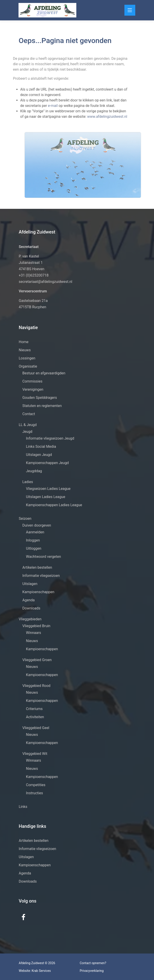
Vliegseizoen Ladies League (48, 489)
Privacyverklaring (92, 971)
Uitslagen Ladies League (46, 497)
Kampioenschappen (38, 592)
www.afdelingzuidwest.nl (98, 117)
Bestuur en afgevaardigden (44, 373)
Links (23, 807)
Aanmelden (35, 532)
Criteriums (34, 709)
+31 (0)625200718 (34, 275)
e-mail (45, 106)
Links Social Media (41, 447)
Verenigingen (33, 389)
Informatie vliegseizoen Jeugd (50, 438)
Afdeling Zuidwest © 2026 (37, 963)
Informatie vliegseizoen (41, 576)
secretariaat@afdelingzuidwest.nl (45, 282)
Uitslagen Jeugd (39, 455)
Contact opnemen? (93, 963)
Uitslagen (30, 584)
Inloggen (33, 540)
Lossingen (27, 358)
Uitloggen (34, 548)
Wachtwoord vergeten (43, 557)
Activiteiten (35, 717)
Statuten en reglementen (42, 406)
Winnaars (34, 633)
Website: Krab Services (35, 971)
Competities (36, 785)
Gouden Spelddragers (40, 398)
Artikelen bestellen (37, 567)
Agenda (28, 600)
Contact (29, 414)
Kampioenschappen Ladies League (54, 505)
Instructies (34, 793)
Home (24, 342)
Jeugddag (34, 471)
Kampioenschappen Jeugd (47, 463)
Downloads (31, 608)
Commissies (32, 381)
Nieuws (25, 350)
